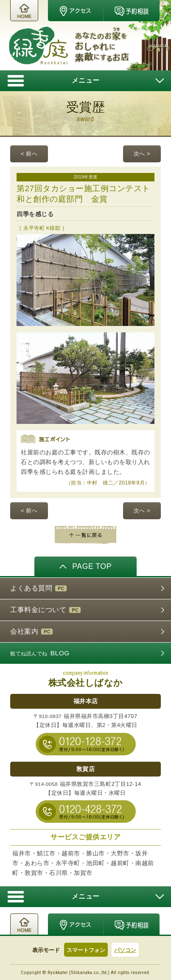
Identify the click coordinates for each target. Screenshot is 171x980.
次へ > (142, 154)
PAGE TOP (85, 566)
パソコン (125, 950)
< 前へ (29, 154)
